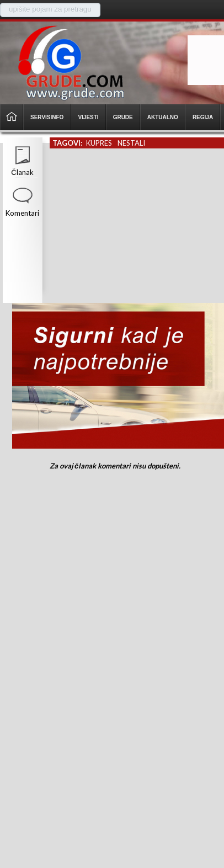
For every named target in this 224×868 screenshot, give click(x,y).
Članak (22, 172)
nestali (131, 143)
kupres (99, 143)
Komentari (22, 213)
